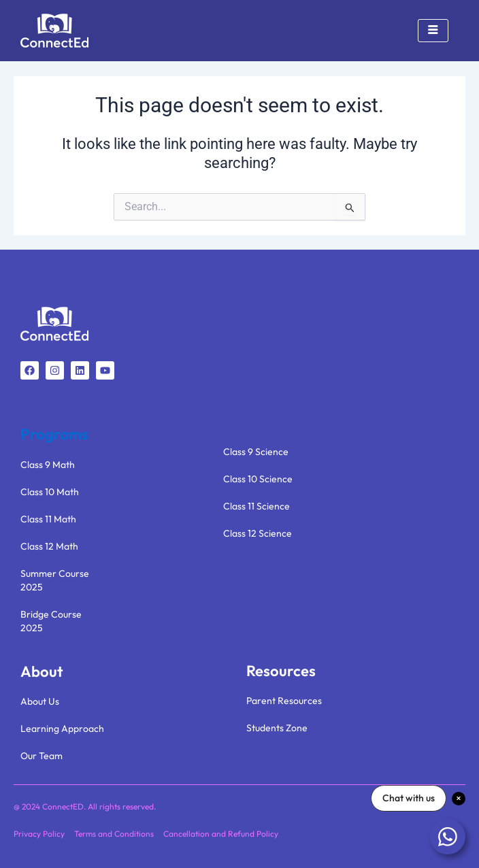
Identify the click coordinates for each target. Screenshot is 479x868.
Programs (54, 434)
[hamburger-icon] (433, 31)
